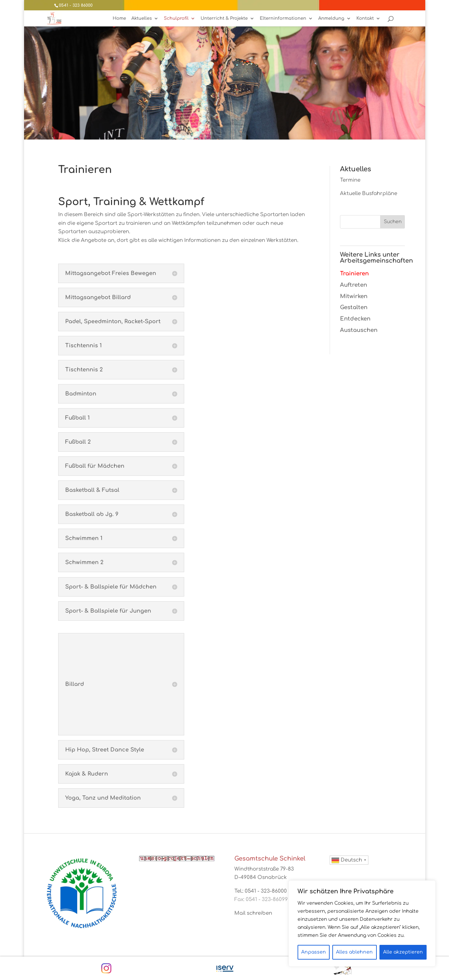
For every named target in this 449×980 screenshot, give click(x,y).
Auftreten (354, 285)
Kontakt (365, 18)
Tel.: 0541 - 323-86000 (261, 891)
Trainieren (354, 274)
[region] (362, 923)
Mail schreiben (253, 913)
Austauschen (359, 330)
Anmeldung (331, 18)
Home (119, 18)
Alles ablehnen (354, 952)
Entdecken (355, 319)
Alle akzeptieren (403, 952)
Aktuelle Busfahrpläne (369, 194)
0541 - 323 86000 (76, 5)
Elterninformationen (283, 18)
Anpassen (314, 952)
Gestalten (354, 307)
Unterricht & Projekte (224, 18)
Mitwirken (354, 296)
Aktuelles (142, 18)
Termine (350, 180)
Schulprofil (176, 18)
